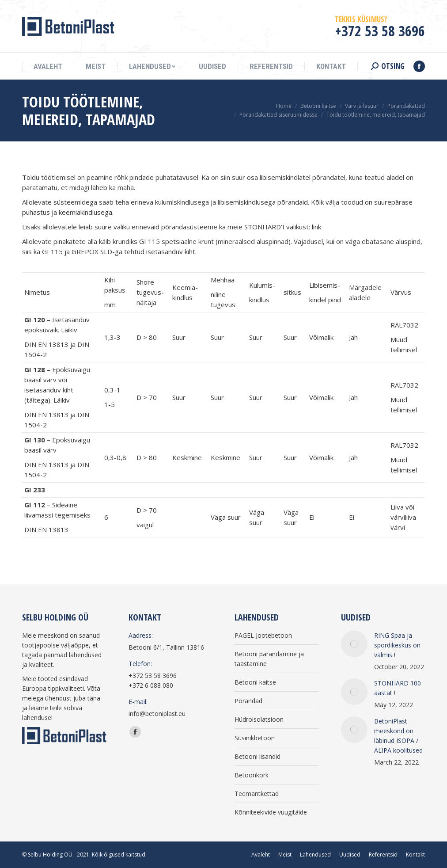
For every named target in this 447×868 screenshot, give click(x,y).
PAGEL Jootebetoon (263, 635)
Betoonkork (252, 775)
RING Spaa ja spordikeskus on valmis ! (397, 645)
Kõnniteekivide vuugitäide (271, 812)
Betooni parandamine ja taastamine (269, 659)
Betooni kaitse (255, 682)
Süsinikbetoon (255, 738)
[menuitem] (48, 67)
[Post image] (354, 644)
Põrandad (248, 701)
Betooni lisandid (258, 756)
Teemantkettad (257, 794)
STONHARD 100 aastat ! (398, 688)
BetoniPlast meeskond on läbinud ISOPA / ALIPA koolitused (398, 736)
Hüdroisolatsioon (259, 719)
